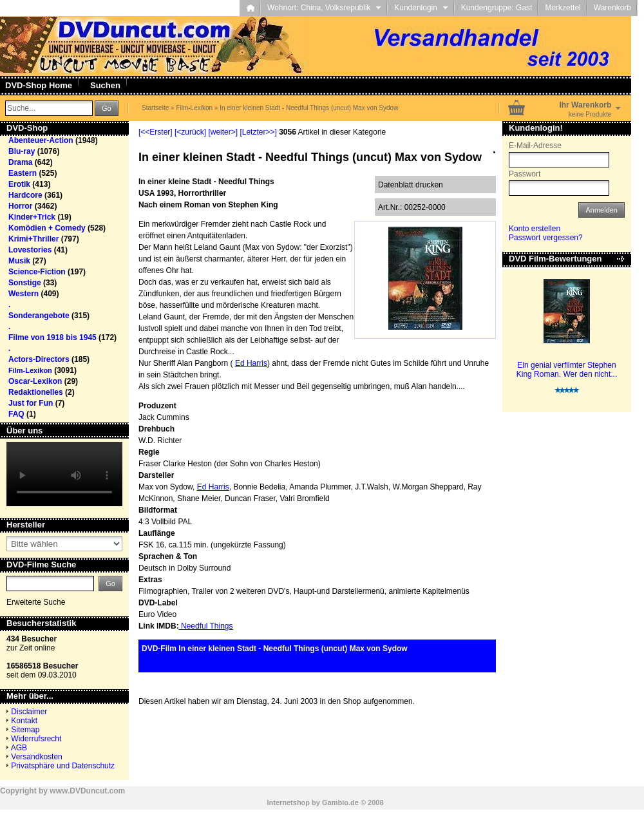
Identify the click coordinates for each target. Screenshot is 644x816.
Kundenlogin (421, 8)
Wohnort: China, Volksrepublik (324, 8)
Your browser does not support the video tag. (64, 474)
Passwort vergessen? (546, 238)
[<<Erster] (156, 132)
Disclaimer (29, 712)
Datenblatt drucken (411, 185)
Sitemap (25, 730)
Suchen (105, 85)
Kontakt (24, 721)
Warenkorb (612, 8)
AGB (19, 748)
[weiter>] (223, 132)
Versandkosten (36, 757)
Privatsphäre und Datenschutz (63, 766)
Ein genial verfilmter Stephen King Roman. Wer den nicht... (567, 370)
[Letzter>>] (258, 132)
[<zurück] (190, 132)
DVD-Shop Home (39, 85)
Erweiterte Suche (36, 602)
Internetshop (288, 802)
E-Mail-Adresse (535, 146)
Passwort (525, 174)
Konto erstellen (535, 229)
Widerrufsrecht (36, 739)
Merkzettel (563, 8)
